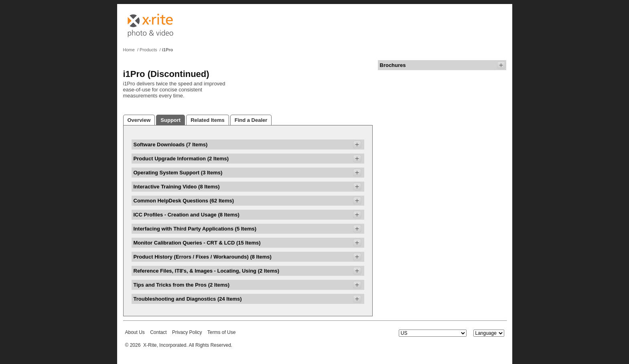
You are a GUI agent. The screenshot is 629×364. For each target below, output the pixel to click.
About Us (135, 332)
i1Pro (168, 50)
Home (129, 50)
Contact (158, 332)
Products (148, 50)
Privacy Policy (187, 332)
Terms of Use (222, 332)
